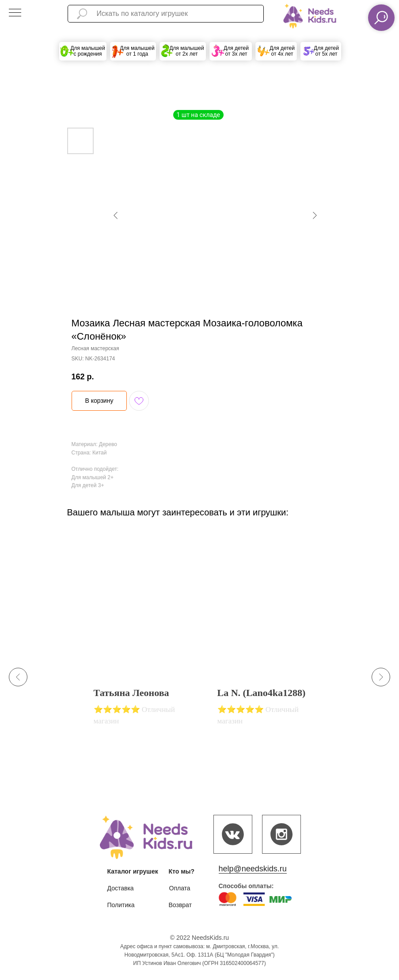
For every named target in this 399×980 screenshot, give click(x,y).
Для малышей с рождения (88, 51)
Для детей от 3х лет (236, 51)
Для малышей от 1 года (137, 51)
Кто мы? (182, 871)
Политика (121, 905)
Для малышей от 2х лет (187, 51)
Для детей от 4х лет (282, 51)
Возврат (180, 905)
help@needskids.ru (253, 869)
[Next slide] (381, 677)
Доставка (121, 888)
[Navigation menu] (15, 13)
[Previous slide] (18, 677)
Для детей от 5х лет (326, 51)
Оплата (180, 888)
